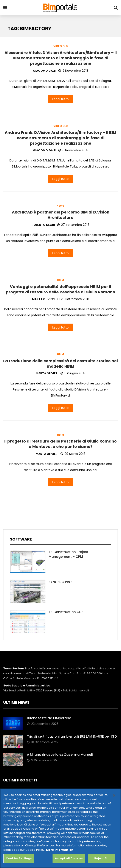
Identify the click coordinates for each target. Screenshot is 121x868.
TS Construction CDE (66, 612)
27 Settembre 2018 (73, 225)
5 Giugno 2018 (73, 373)
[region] (60, 828)
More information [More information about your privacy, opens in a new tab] (60, 850)
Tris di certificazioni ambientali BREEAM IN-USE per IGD (72, 736)
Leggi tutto (60, 99)
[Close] (114, 795)
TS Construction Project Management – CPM (68, 554)
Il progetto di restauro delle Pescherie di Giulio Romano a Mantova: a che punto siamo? (60, 444)
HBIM (60, 280)
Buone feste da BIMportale (49, 718)
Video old (61, 46)
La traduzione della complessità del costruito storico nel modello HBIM (60, 364)
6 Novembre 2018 (73, 150)
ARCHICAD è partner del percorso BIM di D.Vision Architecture (61, 215)
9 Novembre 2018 (73, 71)
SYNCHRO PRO (60, 582)
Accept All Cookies (69, 858)
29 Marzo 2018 (73, 454)
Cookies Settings (19, 858)
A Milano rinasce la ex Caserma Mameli (60, 755)
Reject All (101, 858)
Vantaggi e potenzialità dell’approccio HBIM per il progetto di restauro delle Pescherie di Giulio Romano (60, 289)
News (60, 206)
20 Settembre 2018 (73, 299)
